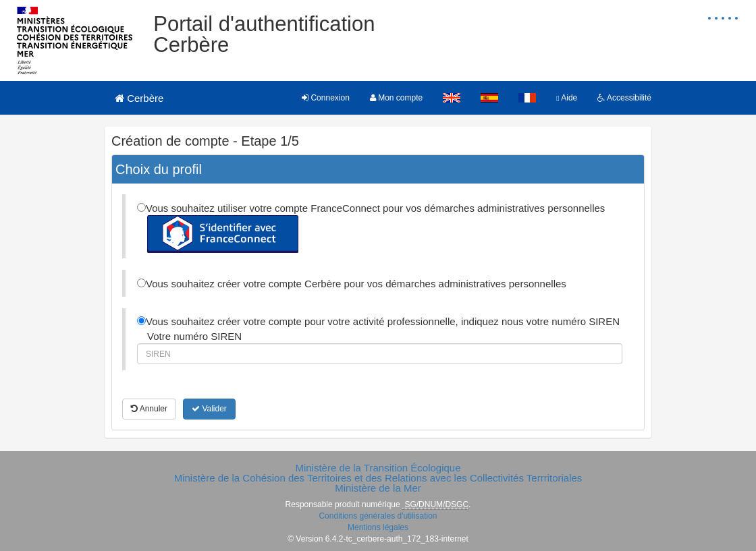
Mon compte (396, 98)
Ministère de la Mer (378, 488)
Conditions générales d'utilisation (378, 516)
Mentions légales (378, 527)
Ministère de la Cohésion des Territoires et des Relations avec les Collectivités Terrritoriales (378, 478)
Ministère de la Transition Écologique (378, 468)
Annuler (149, 409)
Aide (567, 98)
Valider (209, 409)
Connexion (326, 98)
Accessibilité (624, 98)
